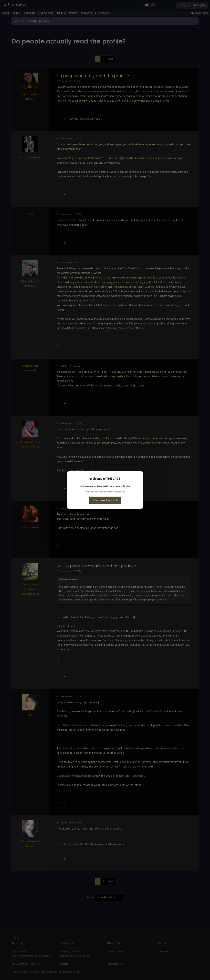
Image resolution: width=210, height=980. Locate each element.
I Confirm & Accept (105, 500)
